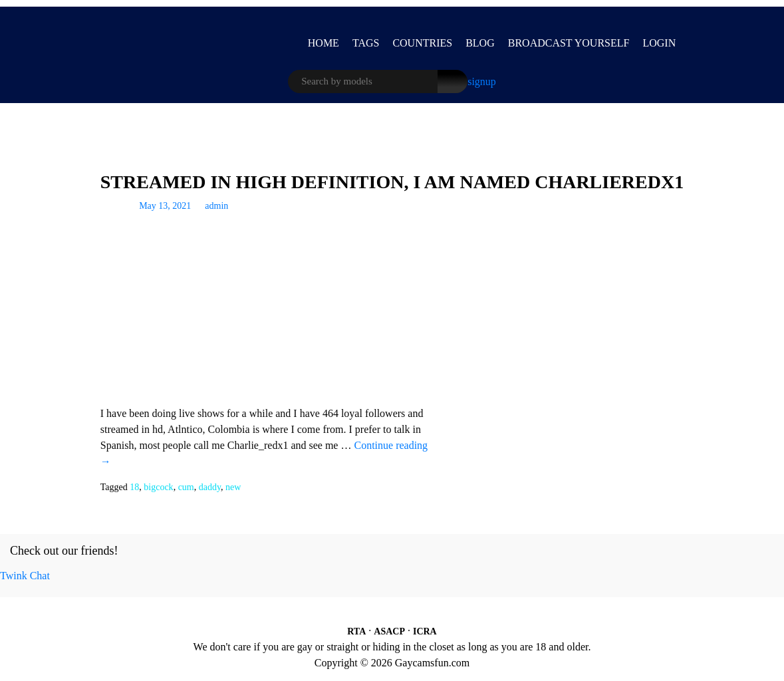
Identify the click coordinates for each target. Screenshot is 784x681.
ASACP (389, 631)
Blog (480, 43)
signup (482, 81)
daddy (210, 487)
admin (216, 206)
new (233, 487)
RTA (356, 631)
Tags (366, 43)
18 (134, 487)
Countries (422, 43)
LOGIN (659, 43)
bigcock (158, 487)
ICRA (425, 631)
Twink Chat (25, 576)
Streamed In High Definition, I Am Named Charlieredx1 (392, 182)
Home (324, 43)
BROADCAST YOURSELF (569, 43)
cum (186, 487)
